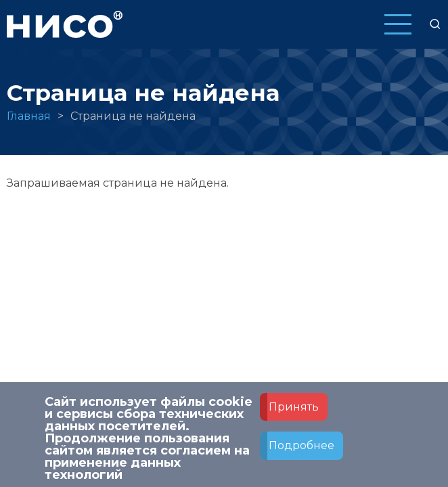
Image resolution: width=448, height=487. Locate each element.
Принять (294, 416)
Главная (29, 116)
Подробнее (301, 456)
